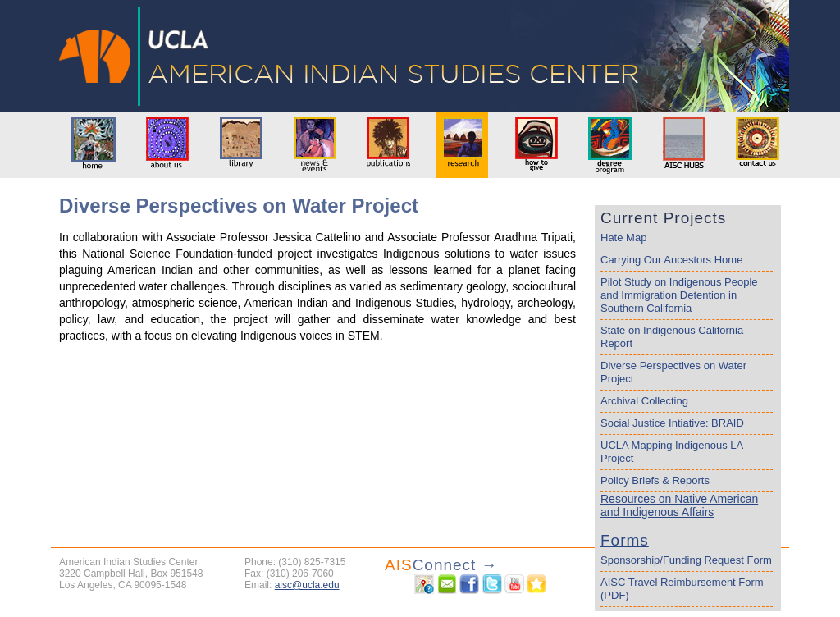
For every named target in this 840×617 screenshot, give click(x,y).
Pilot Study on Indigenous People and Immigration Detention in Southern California (679, 295)
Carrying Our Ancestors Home (671, 260)
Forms (625, 540)
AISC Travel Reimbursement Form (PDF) (682, 589)
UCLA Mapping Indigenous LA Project (672, 452)
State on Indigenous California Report (672, 337)
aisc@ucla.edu (307, 585)
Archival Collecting (644, 401)
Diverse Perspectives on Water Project (673, 372)
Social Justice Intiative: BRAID (672, 423)
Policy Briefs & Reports (655, 480)
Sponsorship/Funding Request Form (686, 560)
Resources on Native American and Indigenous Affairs (679, 505)
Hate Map (623, 238)
